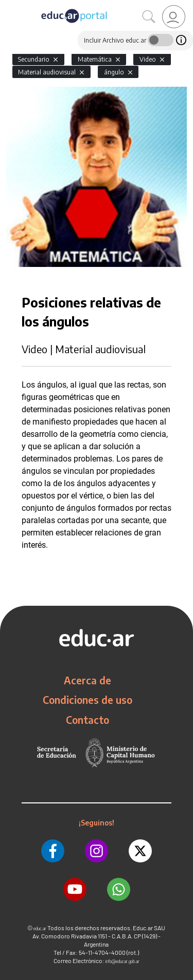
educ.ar (40, 928)
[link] (174, 17)
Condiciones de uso (87, 700)
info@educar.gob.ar (122, 961)
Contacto (87, 720)
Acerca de (87, 680)
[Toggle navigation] (9, 6)
